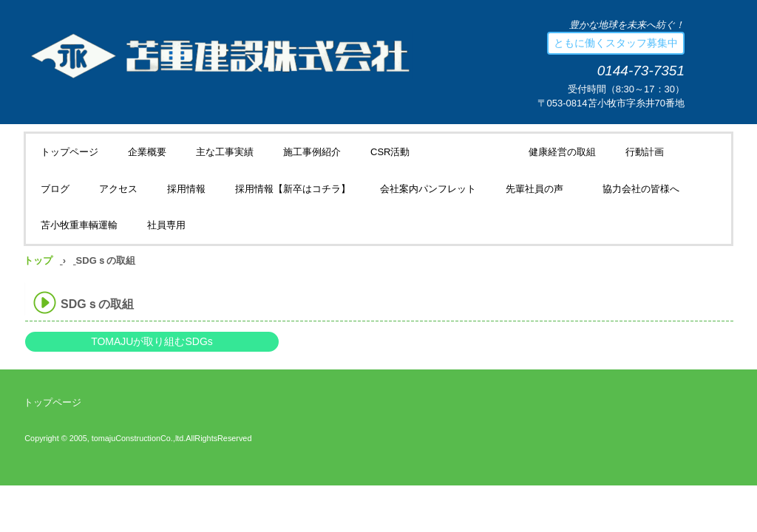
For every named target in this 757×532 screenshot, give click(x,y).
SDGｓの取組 (469, 152)
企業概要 (147, 152)
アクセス (118, 189)
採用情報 (186, 189)
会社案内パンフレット (428, 189)
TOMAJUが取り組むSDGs (152, 341)
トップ (38, 260)
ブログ (55, 189)
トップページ (69, 152)
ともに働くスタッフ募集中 (616, 43)
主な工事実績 (225, 152)
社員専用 (166, 225)
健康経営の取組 (562, 152)
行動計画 (645, 152)
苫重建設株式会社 (200, 54)
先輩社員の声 (539, 189)
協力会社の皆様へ (641, 189)
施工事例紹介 (312, 152)
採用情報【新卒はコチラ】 (293, 189)
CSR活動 (390, 152)
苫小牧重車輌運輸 (79, 225)
